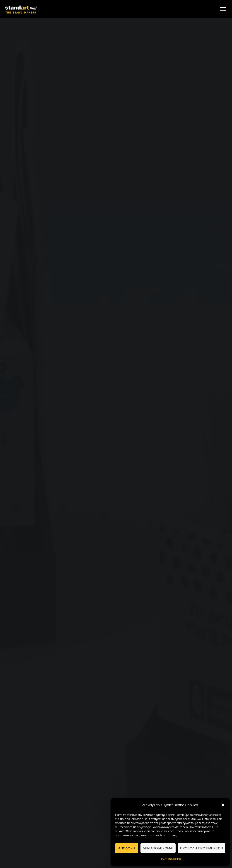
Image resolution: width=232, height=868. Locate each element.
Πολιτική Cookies (170, 859)
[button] (223, 805)
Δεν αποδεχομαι (158, 848)
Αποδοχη (127, 848)
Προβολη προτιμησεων (202, 848)
